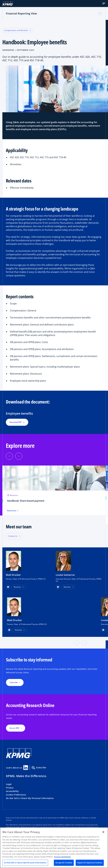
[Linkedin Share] (26, 768)
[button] (104, 4)
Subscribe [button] (14, 682)
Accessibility (12, 791)
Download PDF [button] (17, 422)
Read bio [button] (17, 587)
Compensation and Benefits (17, 30)
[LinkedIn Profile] (9, 630)
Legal (9, 784)
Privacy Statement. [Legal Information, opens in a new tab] (63, 857)
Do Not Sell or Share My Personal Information (30, 798)
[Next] (19, 456)
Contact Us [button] (13, 536)
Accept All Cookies (64, 863)
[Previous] (9, 456)
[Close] (103, 832)
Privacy (10, 788)
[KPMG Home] (8, 4)
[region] (54, 848)
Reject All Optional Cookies (90, 863)
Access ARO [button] (14, 728)
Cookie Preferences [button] (16, 795)
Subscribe (39, 768)
